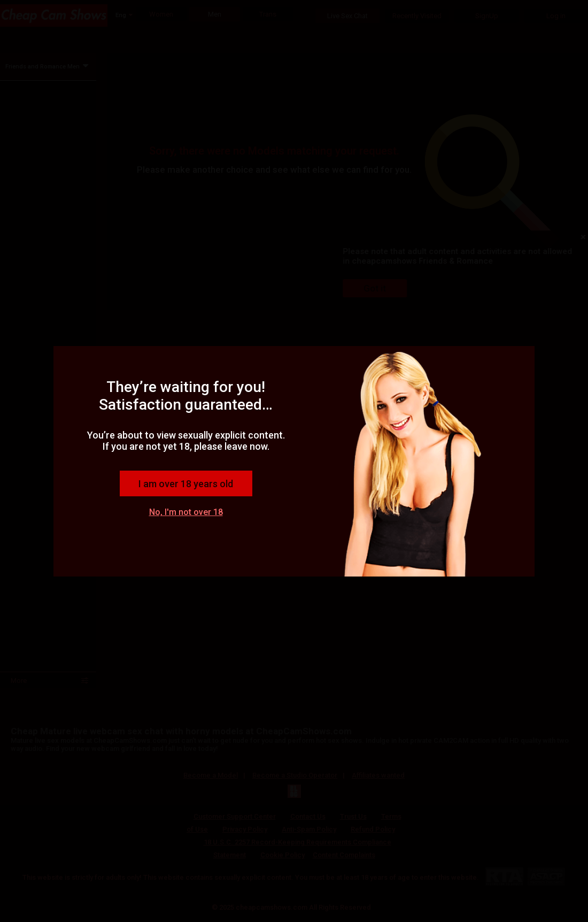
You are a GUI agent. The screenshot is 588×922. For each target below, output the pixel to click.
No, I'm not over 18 (186, 512)
